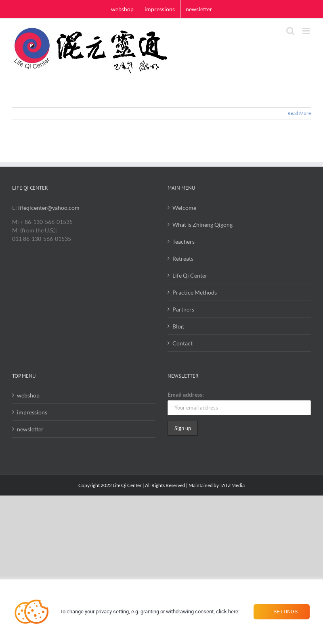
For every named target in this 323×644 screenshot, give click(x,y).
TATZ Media (232, 485)
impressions (32, 412)
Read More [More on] (299, 113)
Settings (285, 612)
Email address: (186, 394)
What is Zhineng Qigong (202, 225)
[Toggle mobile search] (290, 31)
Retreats (183, 258)
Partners (183, 309)
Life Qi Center (190, 275)
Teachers (184, 241)
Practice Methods (195, 292)
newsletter (30, 429)
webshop (28, 395)
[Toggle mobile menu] (307, 31)
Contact (182, 343)
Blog (178, 326)
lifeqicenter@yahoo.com (49, 208)
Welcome (184, 208)
